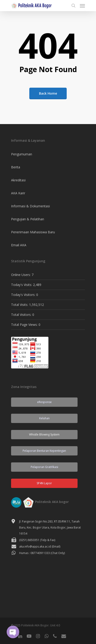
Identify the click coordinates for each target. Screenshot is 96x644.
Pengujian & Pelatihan (28, 219)
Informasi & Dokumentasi (30, 206)
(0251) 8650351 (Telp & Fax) (37, 540)
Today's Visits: (22, 285)
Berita (16, 167)
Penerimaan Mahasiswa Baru (33, 232)
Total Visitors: (22, 315)
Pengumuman (22, 154)
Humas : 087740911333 (34, 553)
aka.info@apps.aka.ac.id (35, 546)
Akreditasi (18, 180)
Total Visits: (20, 305)
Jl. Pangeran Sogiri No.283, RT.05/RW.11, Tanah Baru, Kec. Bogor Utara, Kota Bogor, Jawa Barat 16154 (50, 527)
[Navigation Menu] (82, 6)
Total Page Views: (25, 325)
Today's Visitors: (24, 295)
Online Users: (21, 275)
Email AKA (19, 245)
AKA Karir (18, 193)
